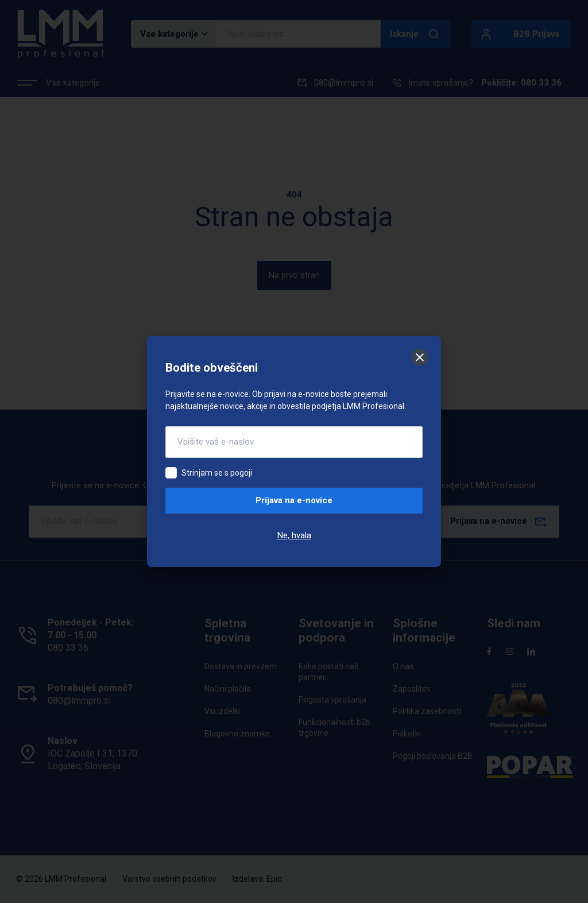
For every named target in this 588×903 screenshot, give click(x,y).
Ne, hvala (294, 535)
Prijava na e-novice (294, 500)
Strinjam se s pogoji (217, 473)
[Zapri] (420, 357)
